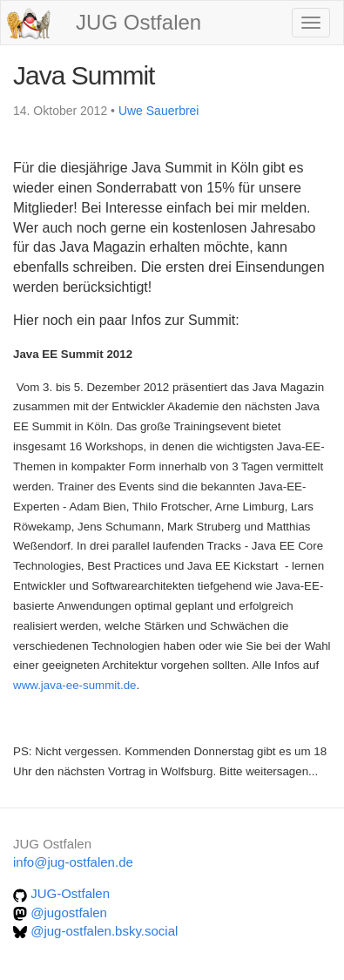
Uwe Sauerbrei (159, 111)
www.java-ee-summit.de (74, 685)
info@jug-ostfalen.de (73, 862)
